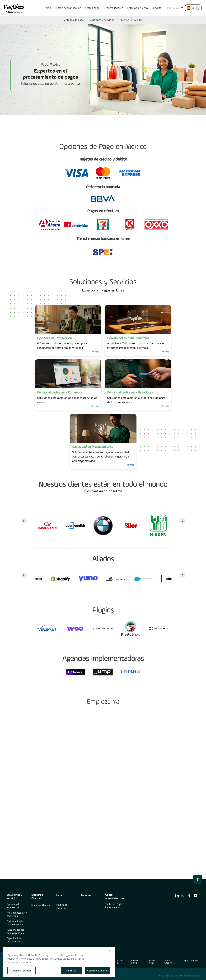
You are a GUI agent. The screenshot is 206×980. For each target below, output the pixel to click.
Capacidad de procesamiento (15, 940)
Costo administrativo (115, 897)
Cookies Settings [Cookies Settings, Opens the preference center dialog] (21, 971)
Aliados (138, 20)
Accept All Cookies (98, 971)
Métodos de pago (74, 20)
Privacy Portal (135, 962)
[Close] (110, 951)
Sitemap (195, 961)
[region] (59, 962)
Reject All (72, 971)
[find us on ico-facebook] (189, 896)
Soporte (86, 896)
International (175, 8)
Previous (24, 521)
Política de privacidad (62, 907)
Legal (59, 896)
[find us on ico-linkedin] (177, 896)
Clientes (124, 20)
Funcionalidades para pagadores (16, 932)
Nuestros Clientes (37, 897)
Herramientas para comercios (17, 915)
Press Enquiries (169, 962)
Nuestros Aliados (41, 905)
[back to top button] (198, 879)
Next (182, 521)
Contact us (121, 962)
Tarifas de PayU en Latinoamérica (115, 906)
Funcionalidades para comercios (16, 923)
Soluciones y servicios (102, 20)
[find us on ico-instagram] (183, 896)
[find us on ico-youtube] (196, 896)
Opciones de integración (13, 906)
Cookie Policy (151, 962)
